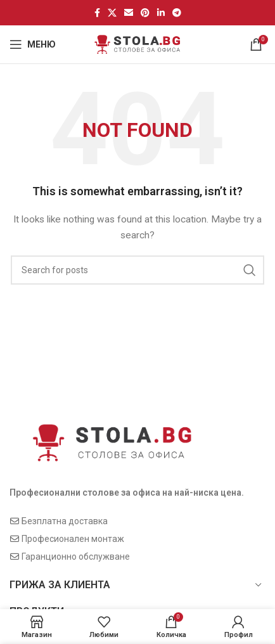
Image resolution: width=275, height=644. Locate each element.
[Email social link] (129, 13)
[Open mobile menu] (33, 44)
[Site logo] (137, 44)
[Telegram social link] (177, 13)
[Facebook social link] (97, 13)
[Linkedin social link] (161, 13)
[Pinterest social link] (145, 13)
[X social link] (112, 13)
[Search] (137, 270)
